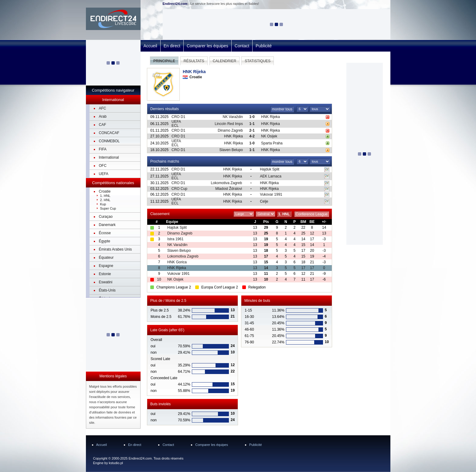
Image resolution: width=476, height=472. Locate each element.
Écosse (105, 233)
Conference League (312, 214)
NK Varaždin (233, 117)
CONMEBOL (109, 141)
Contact (242, 46)
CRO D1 (178, 117)
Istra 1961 (175, 239)
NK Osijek (269, 136)
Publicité (264, 46)
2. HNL (105, 200)
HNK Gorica (177, 262)
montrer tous (282, 109)
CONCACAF (109, 133)
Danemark (107, 225)
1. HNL (105, 196)
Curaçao (106, 217)
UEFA (104, 174)
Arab (103, 116)
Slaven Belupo (231, 150)
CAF (103, 125)
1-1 (252, 124)
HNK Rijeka (270, 117)
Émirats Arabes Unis (116, 249)
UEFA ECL (176, 124)
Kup (103, 204)
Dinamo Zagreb (230, 130)
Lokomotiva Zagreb (226, 183)
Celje (264, 201)
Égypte (105, 241)
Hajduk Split (270, 169)
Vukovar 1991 (271, 194)
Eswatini (106, 282)
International (109, 157)
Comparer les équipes (207, 46)
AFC (103, 108)
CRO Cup (179, 189)
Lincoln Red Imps (229, 124)
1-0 (252, 117)
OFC (103, 166)
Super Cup (108, 208)
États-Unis (107, 290)
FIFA (103, 149)
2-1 (252, 130)
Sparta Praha (272, 143)
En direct (172, 46)
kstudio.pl (116, 463)
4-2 (252, 136)
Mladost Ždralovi (229, 189)
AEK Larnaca (271, 176)
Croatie (105, 191)
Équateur (106, 258)
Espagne (106, 266)
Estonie (105, 274)
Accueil (150, 46)
